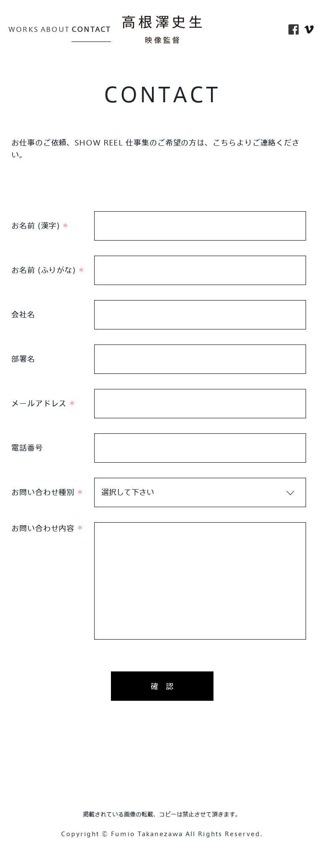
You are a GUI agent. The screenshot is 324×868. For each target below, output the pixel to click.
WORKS (23, 29)
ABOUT (55, 29)
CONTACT (91, 29)
